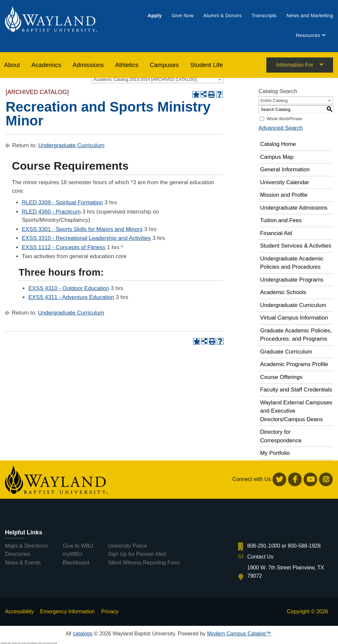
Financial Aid (276, 233)
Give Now (183, 16)
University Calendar (285, 182)
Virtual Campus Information (294, 318)
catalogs (83, 634)
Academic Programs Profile (294, 364)
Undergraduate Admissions (294, 208)
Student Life (206, 65)
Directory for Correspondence (281, 436)
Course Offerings (281, 377)
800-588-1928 (304, 546)
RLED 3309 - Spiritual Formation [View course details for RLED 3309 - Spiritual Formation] (62, 203)
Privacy (110, 611)
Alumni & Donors (222, 16)
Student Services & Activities (296, 246)
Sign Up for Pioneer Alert (137, 554)
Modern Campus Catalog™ (239, 634)
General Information (285, 169)
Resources (308, 35)
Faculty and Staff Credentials (296, 390)
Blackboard (76, 563)
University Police (127, 546)
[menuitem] (155, 16)
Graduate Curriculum (286, 352)
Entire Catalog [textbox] (274, 101)
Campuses (164, 65)
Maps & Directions (26, 546)
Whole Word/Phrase (284, 119)
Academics (46, 65)
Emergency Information (68, 611)
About (12, 65)
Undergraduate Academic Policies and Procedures (292, 263)
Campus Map (277, 157)
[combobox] (157, 79)
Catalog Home (278, 144)
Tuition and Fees (281, 220)
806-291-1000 (264, 546)
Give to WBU (78, 546)
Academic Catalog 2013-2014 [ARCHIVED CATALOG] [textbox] (145, 79)
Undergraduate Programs (292, 280)
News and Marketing (310, 16)
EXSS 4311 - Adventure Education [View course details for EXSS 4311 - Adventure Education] (71, 297)
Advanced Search (281, 128)
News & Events (23, 563)
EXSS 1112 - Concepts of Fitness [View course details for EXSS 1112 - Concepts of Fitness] (64, 247)
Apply (155, 16)
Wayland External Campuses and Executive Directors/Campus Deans (296, 411)
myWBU (72, 554)
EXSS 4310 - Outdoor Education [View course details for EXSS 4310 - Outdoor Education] (69, 288)
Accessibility (19, 611)
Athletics (127, 65)
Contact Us (260, 557)
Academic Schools (283, 292)
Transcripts (264, 16)
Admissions (88, 65)
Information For (295, 66)
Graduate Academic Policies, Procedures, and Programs (296, 335)
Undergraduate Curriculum (71, 145)
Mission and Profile (284, 195)
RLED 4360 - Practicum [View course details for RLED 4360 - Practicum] (51, 212)
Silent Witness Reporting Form (144, 563)
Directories (17, 554)
